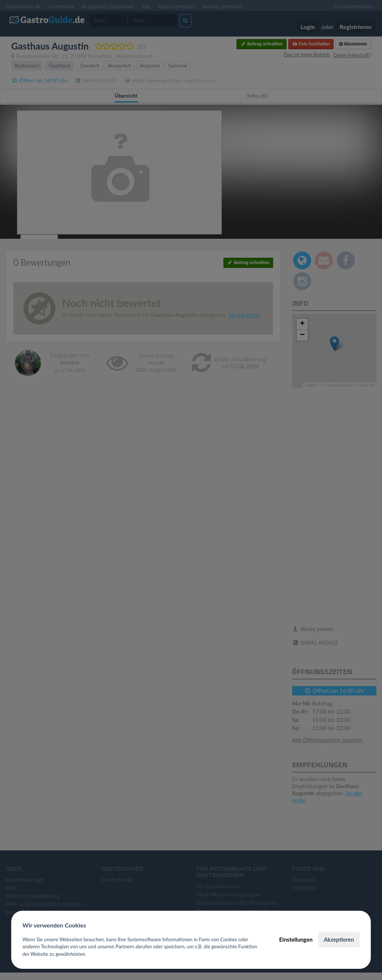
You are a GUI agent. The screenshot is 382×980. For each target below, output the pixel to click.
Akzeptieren (339, 939)
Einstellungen (296, 939)
